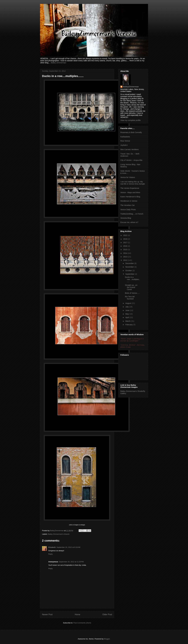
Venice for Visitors (128, 177)
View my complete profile (130, 120)
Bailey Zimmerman (59, 63)
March (128, 321)
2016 (126, 246)
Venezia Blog (126, 218)
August (128, 303)
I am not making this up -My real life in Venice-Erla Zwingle (133, 183)
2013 (126, 257)
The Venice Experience (130, 188)
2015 (126, 250)
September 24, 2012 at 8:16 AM (68, 547)
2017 (126, 243)
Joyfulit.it (124, 145)
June (128, 310)
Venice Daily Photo (128, 210)
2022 (126, 235)
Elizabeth (52, 547)
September (130, 274)
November (130, 267)
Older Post (107, 614)
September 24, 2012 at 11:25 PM (71, 562)
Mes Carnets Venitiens (130, 149)
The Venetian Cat (127, 205)
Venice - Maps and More (130, 192)
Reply (50, 554)
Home (78, 614)
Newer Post (47, 614)
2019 (126, 239)
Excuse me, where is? (129, 222)
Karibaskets (125, 137)
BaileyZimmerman (131, 87)
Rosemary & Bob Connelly (131, 132)
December (130, 263)
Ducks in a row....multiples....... (132, 279)
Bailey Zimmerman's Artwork (59, 534)
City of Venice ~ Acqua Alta (131, 160)
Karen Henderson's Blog (130, 197)
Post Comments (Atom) (82, 623)
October (129, 271)
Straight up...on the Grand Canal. (131, 287)
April (127, 317)
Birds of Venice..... (132, 293)
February (129, 325)
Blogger (107, 639)
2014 (126, 253)
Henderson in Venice (129, 201)
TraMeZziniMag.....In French (132, 214)
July (127, 307)
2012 (126, 260)
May (127, 314)
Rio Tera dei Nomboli (130, 298)
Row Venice (125, 141)
